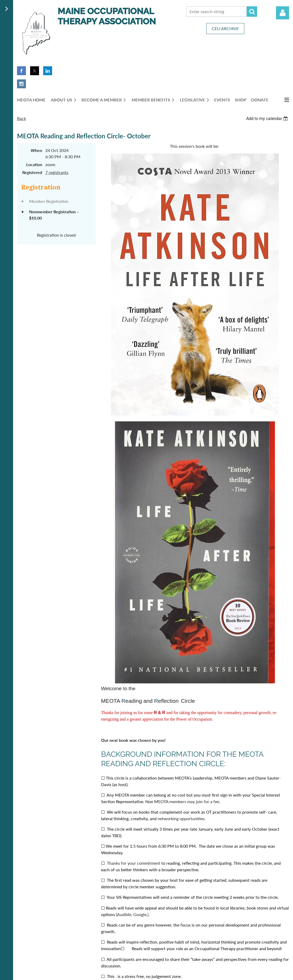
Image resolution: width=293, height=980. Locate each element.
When (36, 150)
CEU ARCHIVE (225, 28)
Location (34, 164)
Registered (32, 172)
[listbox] (268, 119)
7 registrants (57, 172)
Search (252, 12)
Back (21, 118)
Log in (283, 13)
